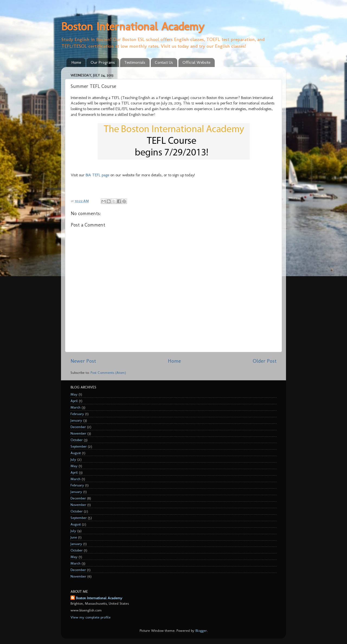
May (74, 394)
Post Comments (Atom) (108, 372)
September (79, 446)
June (74, 537)
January (76, 420)
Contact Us (164, 62)
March (75, 407)
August (76, 453)
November (78, 433)
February (77, 414)
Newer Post (83, 361)
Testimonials (135, 62)
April (74, 401)
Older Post (265, 361)
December (78, 427)
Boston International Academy (133, 26)
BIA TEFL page (97, 175)
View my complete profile (91, 617)
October (77, 440)
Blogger (201, 630)
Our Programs (103, 62)
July (73, 459)
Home (76, 62)
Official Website (196, 62)
